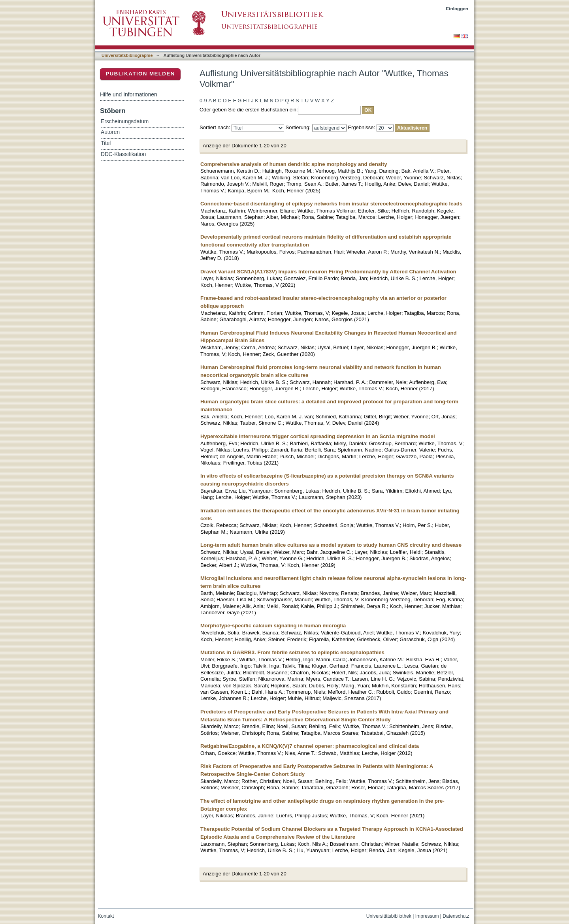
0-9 (203, 101)
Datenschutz (456, 916)
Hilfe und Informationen (129, 94)
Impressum (427, 916)
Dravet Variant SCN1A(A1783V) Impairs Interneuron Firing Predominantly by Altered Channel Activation (328, 272)
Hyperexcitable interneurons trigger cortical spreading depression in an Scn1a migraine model (318, 436)
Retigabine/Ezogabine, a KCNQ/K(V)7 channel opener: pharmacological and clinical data (310, 746)
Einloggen (457, 8)
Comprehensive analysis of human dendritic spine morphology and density (294, 164)
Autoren (110, 132)
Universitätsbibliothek (389, 916)
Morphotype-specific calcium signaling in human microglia (273, 626)
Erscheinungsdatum (125, 121)
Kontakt (106, 916)
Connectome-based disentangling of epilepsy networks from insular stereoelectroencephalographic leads (331, 204)
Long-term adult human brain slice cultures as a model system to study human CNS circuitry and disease (331, 545)
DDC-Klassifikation (123, 154)
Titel (106, 143)
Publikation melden (140, 74)
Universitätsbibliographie (127, 55)
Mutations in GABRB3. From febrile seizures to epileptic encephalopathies (292, 652)
